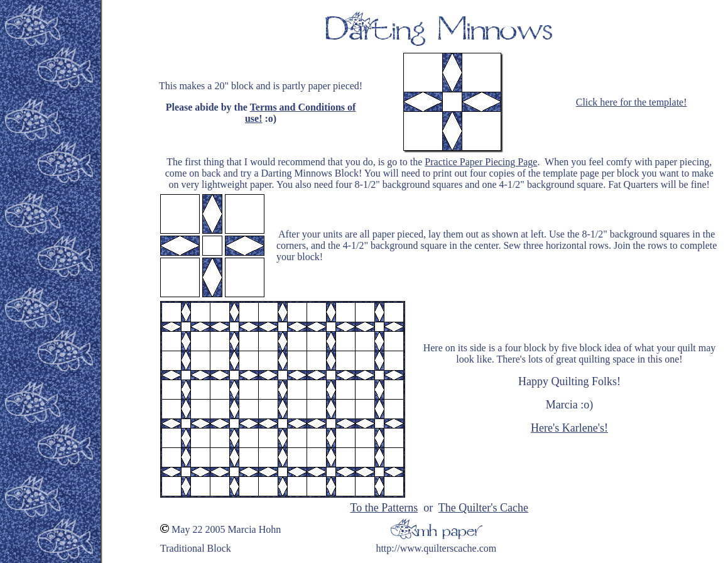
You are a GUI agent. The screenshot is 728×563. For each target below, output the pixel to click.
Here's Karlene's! (569, 428)
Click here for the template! (632, 102)
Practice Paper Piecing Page (481, 162)
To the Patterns (384, 508)
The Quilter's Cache (483, 508)
